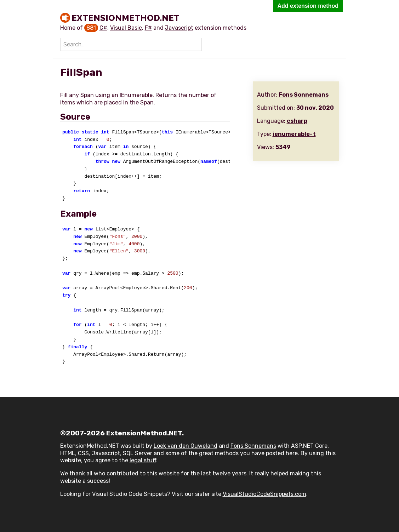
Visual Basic (126, 28)
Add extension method (308, 6)
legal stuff (143, 460)
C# (103, 28)
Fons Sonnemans (304, 95)
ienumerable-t (294, 134)
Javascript (179, 28)
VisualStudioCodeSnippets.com (264, 494)
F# (148, 28)
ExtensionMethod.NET (126, 18)
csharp (297, 121)
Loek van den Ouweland (186, 446)
